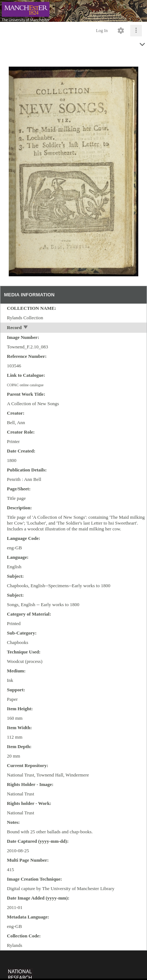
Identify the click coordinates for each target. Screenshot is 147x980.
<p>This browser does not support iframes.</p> (73, 965)
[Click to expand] (136, 31)
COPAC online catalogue (25, 385)
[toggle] (26, 328)
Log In (102, 31)
